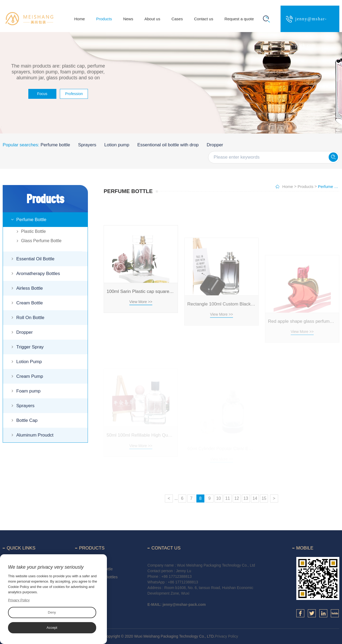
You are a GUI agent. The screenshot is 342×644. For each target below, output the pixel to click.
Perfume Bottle (31, 220)
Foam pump (28, 391)
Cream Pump (30, 376)
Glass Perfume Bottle (41, 241)
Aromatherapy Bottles (38, 274)
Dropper (215, 145)
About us (152, 19)
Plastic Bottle (33, 231)
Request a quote (239, 19)
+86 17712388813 (176, 576)
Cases (177, 19)
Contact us (204, 19)
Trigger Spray (30, 347)
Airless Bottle (30, 288)
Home (80, 19)
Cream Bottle (30, 303)
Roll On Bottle (30, 318)
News (128, 19)
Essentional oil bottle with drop (168, 145)
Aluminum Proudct (35, 435)
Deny (52, 612)
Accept (52, 628)
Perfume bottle (55, 145)
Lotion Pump (29, 362)
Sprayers (87, 145)
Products (104, 19)
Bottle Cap (27, 420)
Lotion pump (117, 145)
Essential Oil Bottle (35, 259)
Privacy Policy (226, 636)
